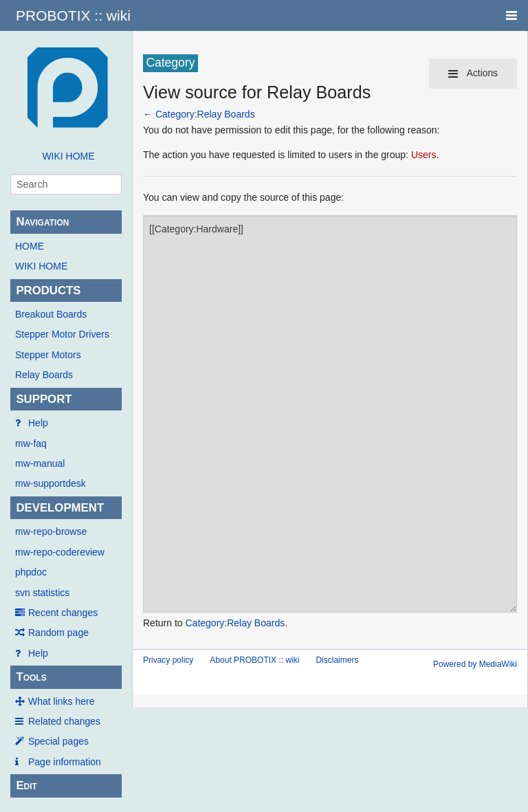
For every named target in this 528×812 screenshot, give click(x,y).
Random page (58, 633)
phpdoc (31, 572)
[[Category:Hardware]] (330, 414)
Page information (65, 762)
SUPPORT (44, 399)
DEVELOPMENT (60, 508)
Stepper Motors (48, 355)
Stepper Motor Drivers (62, 334)
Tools (31, 677)
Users (424, 155)
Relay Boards (44, 375)
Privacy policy (168, 660)
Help (38, 423)
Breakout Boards (51, 314)
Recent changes (63, 613)
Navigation (42, 222)
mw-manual (40, 463)
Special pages (58, 741)
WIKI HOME (68, 156)
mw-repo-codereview (60, 552)
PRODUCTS (48, 290)
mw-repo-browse (51, 531)
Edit (26, 786)
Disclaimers (337, 660)
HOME (30, 246)
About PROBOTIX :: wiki (254, 660)
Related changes (64, 721)
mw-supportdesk (51, 483)
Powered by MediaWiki (475, 664)
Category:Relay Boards (205, 114)
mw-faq (31, 443)
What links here (61, 701)
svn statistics (42, 593)
